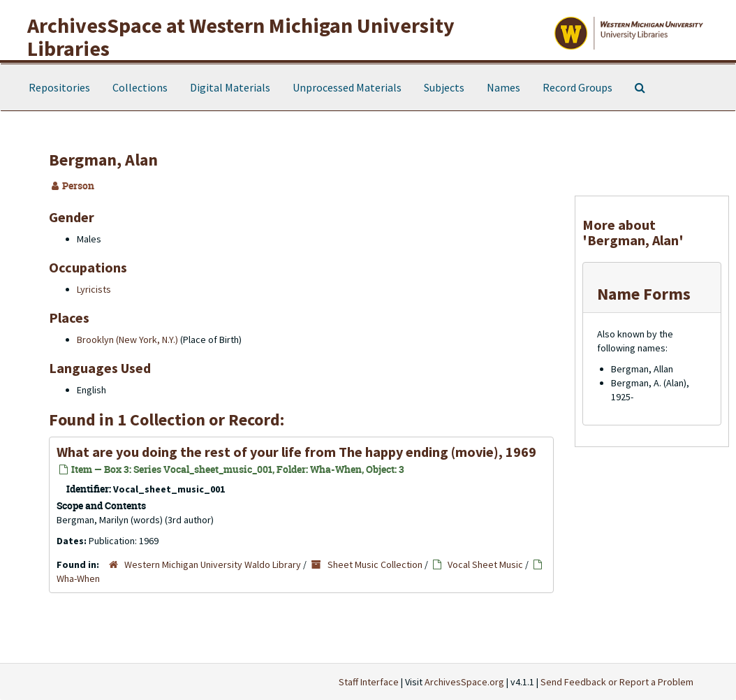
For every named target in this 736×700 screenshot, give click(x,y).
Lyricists (94, 289)
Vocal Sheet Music (485, 564)
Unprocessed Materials (347, 87)
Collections (140, 87)
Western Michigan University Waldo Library (213, 564)
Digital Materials (230, 87)
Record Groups (577, 87)
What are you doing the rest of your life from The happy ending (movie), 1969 (296, 452)
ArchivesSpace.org (464, 682)
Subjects (444, 87)
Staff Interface (369, 682)
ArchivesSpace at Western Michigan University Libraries (241, 37)
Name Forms (644, 294)
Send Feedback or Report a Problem (617, 682)
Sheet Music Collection (375, 564)
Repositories (59, 87)
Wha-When (78, 578)
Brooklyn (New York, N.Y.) (127, 340)
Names (503, 87)
